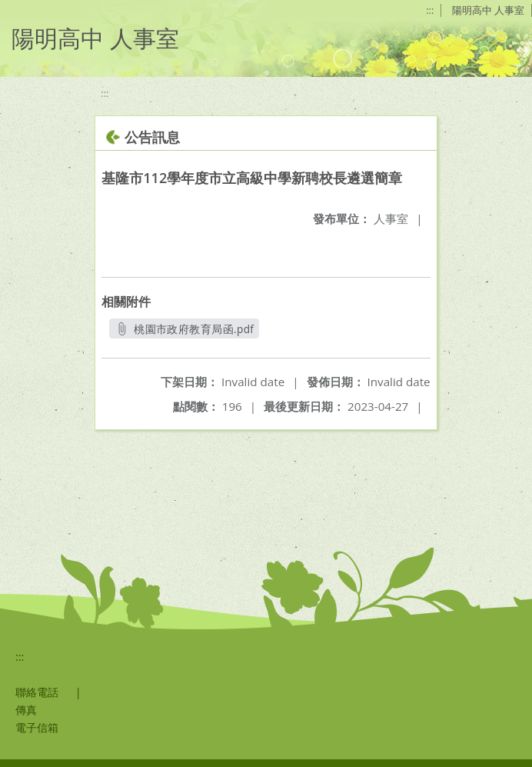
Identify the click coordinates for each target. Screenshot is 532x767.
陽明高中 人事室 (488, 10)
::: (430, 10)
